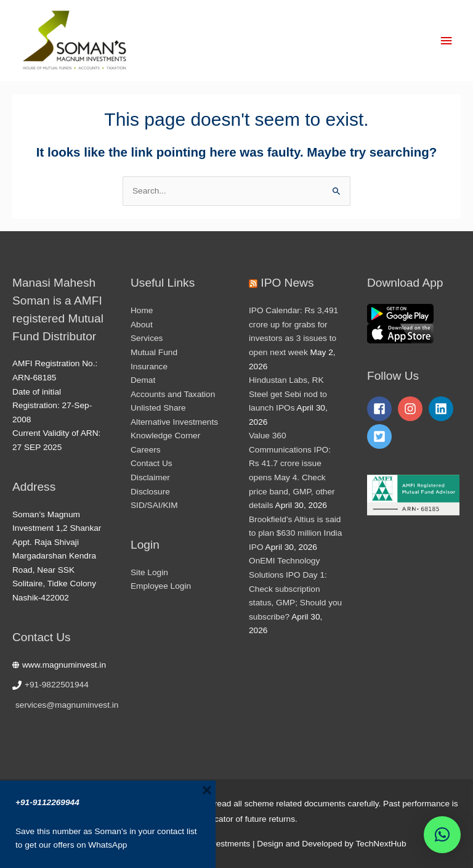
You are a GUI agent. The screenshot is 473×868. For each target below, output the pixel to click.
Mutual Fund (154, 352)
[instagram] (412, 409)
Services (147, 338)
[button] (442, 835)
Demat (143, 380)
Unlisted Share (158, 408)
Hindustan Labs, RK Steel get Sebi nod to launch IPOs (288, 394)
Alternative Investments (174, 422)
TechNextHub (381, 844)
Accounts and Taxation (173, 394)
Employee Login (161, 586)
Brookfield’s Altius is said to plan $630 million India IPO (295, 533)
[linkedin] (443, 409)
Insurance (149, 366)
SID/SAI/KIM (154, 505)
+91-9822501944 (57, 685)
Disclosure (150, 492)
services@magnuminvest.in (67, 705)
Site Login (149, 572)
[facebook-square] (381, 409)
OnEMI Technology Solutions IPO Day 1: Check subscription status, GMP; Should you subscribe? (295, 588)
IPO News (287, 283)
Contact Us (152, 463)
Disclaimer (150, 477)
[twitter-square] (381, 436)
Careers (146, 450)
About (142, 325)
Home (142, 310)
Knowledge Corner (165, 436)
